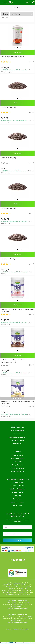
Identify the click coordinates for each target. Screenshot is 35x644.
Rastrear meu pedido (18, 502)
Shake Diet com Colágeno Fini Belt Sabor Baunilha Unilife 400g (17, 403)
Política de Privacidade (18, 468)
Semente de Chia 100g (9, 107)
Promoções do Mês (18, 482)
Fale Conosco (17, 444)
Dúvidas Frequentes (17, 455)
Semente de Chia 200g (9, 158)
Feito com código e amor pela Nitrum (17, 629)
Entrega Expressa (18, 465)
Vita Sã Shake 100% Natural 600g (12, 57)
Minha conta (18, 496)
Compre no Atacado (18, 440)
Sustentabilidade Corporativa (18, 437)
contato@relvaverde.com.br (16, 590)
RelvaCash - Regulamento (18, 489)
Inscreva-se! (17, 540)
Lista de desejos (18, 506)
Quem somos (17, 434)
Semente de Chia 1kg (8, 259)
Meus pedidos (18, 499)
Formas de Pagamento (18, 458)
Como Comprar (17, 462)
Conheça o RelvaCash (17, 486)
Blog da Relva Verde (17, 431)
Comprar (18, 52)
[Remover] (14, 48)
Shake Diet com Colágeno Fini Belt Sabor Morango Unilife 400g (17, 310)
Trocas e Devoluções (17, 471)
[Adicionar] (21, 48)
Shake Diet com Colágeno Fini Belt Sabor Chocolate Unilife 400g (14, 361)
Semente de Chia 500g (9, 208)
